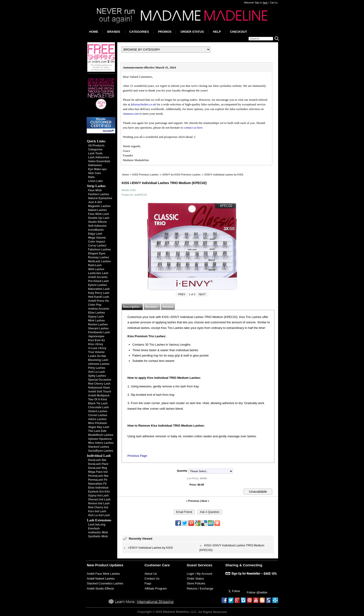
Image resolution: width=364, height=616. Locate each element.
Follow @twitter (257, 592)
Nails (92, 177)
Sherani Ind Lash (99, 499)
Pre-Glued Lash (99, 281)
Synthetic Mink (98, 536)
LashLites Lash (98, 273)
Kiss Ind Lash (97, 511)
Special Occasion (100, 380)
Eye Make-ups (97, 169)
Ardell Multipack (99, 396)
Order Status (195, 579)
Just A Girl (95, 202)
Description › (132, 307)
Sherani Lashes (99, 328)
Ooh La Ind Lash (99, 515)
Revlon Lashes (98, 324)
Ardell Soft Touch (100, 392)
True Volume (96, 352)
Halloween (95, 165)
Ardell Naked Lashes (101, 579)
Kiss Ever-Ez (97, 340)
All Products (96, 146)
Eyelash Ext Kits (99, 492)
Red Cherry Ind (98, 507)
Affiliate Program (156, 588)
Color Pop (95, 305)
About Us (151, 574)
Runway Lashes (99, 257)
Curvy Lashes (97, 246)
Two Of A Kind (98, 399)
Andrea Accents (99, 309)
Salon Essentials (99, 161)
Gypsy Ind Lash (99, 496)
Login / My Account (200, 574)
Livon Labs (96, 181)
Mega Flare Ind (98, 472)
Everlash (94, 528)
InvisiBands (96, 230)
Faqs (148, 583)
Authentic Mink (98, 532)
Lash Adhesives (99, 157)
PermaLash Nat (98, 476)
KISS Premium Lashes (145, 175)
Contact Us (152, 579)
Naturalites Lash (99, 289)
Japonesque (96, 336)
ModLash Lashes (99, 261)
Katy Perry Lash (99, 293)
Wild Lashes (96, 269)
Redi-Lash (95, 265)
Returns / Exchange (200, 588)
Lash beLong (97, 525)
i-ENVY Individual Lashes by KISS (224, 175)
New (90, 565)
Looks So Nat (97, 356)
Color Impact (97, 242)
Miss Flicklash (98, 423)
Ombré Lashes (98, 411)
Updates (116, 565)
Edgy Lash (95, 234)
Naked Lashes (98, 210)
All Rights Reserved (212, 612)
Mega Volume (97, 238)
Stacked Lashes (99, 447)
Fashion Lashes (99, 194)
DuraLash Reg (98, 468)
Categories (95, 149)
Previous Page (137, 456)
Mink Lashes (97, 321)
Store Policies (196, 583)
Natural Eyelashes (100, 198)
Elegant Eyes (97, 253)
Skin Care (95, 173)
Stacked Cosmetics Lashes (105, 583)
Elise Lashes (97, 313)
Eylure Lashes (98, 285)
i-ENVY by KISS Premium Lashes (181, 175)
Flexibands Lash (99, 332)
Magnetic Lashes (99, 206)
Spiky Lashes (97, 376)
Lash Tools (95, 153)
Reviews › (152, 307)
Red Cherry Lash (99, 384)
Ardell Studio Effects (100, 588)
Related (168, 307)
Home (126, 175)
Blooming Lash (98, 360)
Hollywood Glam (99, 388)
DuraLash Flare (98, 464)
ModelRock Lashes (101, 435)
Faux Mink (95, 190)
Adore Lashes (97, 419)
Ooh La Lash (97, 372)
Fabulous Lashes (100, 250)
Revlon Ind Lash (99, 503)
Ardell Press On (99, 301)
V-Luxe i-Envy (97, 348)
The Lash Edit (97, 431)
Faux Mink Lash (99, 214)
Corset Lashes (98, 415)
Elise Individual (98, 488)
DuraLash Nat (97, 460)
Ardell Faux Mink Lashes (103, 574)
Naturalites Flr (98, 484)
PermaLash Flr (98, 480)
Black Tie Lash (98, 403)
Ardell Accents (98, 277)
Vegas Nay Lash (99, 427)
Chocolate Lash (99, 407)
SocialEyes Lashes (101, 451)
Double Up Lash (99, 218)
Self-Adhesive (97, 226)
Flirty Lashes (97, 368)
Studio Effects (98, 222)
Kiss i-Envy (96, 344)
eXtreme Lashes (99, 364)
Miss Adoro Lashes (101, 443)
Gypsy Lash (96, 317)
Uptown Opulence (100, 439)
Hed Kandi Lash (99, 297)
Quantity (182, 471)
